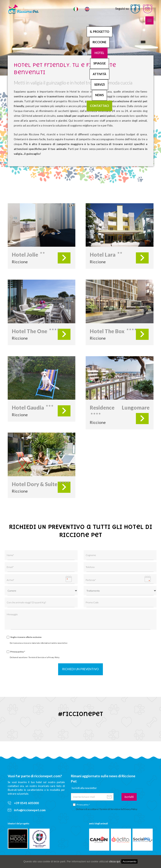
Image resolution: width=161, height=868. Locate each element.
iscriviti (129, 797)
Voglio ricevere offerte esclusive (26, 637)
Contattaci (99, 106)
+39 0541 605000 (23, 803)
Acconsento (129, 861)
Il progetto (100, 32)
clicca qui (115, 861)
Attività (99, 74)
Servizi (100, 85)
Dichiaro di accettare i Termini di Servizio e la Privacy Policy (35, 657)
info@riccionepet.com (27, 810)
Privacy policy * (18, 652)
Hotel (99, 53)
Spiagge (100, 63)
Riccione (99, 42)
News (99, 95)
